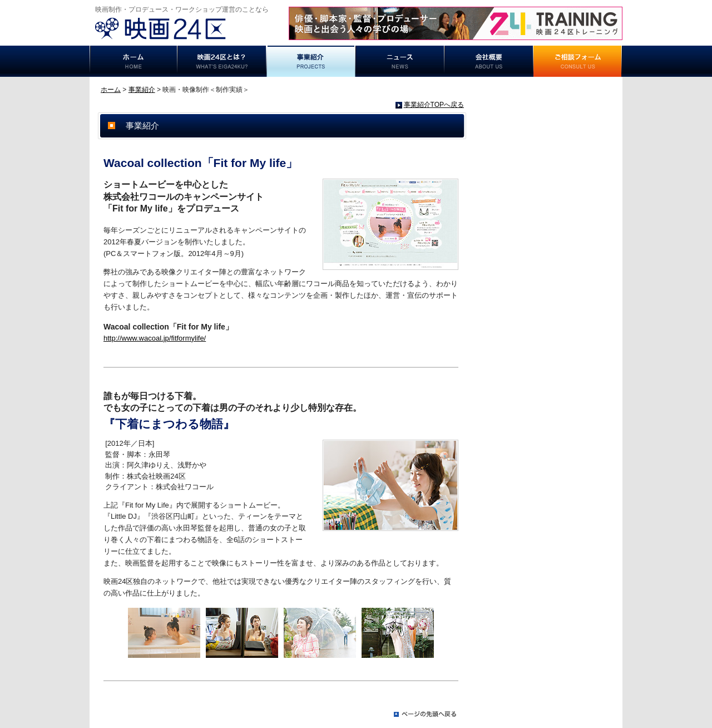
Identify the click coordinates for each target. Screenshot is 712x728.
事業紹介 (311, 61)
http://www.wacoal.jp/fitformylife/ (155, 338)
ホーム (133, 61)
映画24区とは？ (222, 61)
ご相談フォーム (578, 61)
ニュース (400, 61)
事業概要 (489, 61)
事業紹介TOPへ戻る (434, 105)
